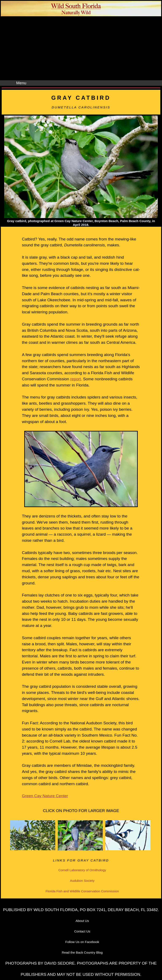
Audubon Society (82, 881)
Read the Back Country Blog (82, 952)
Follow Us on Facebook (82, 942)
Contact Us (82, 931)
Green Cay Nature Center (45, 796)
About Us (82, 921)
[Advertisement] (81, 49)
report (76, 379)
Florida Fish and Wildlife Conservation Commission (82, 891)
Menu (21, 83)
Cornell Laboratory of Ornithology (82, 870)
